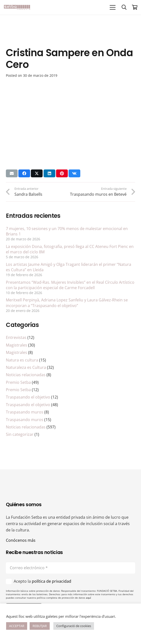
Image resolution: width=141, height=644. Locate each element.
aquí (88, 598)
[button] (113, 7)
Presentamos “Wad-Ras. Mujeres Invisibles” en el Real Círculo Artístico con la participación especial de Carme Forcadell (70, 285)
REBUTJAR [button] (40, 626)
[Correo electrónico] (70, 568)
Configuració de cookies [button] (74, 626)
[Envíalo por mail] (12, 173)
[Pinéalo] (62, 173)
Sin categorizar (20, 434)
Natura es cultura (22, 360)
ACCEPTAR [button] (17, 626)
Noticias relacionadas (26, 375)
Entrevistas (16, 337)
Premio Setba (18, 382)
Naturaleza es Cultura (26, 367)
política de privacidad (52, 581)
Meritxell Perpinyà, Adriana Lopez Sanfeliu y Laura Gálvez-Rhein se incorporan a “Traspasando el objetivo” (67, 303)
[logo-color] (17, 7)
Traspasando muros (25, 412)
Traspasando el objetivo (28, 397)
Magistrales (17, 345)
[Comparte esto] (24, 173)
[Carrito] (135, 7)
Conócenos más (21, 540)
